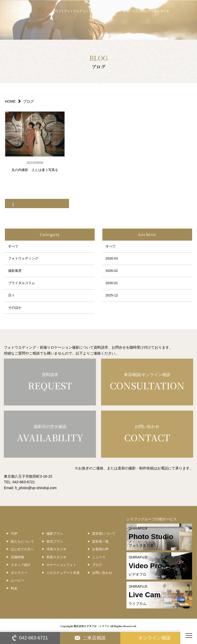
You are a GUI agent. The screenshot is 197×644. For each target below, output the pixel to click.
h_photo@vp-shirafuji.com (36, 488)
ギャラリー (19, 573)
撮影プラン (55, 534)
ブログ (97, 565)
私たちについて (22, 541)
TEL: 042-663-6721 (19, 482)
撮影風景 (15, 271)
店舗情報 (17, 557)
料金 (14, 588)
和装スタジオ (56, 557)
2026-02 (112, 271)
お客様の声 (100, 549)
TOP (14, 534)
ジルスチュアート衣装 (63, 573)
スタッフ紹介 (21, 565)
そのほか (15, 308)
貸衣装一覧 (100, 541)
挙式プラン (55, 541)
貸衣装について (104, 534)
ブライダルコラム (22, 283)
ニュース (99, 557)
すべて (13, 246)
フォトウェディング (23, 258)
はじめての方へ (22, 549)
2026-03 (112, 258)
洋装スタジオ (56, 549)
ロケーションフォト (61, 565)
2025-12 (112, 295)
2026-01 (112, 283)
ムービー (17, 580)
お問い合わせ (102, 573)
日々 (12, 295)
